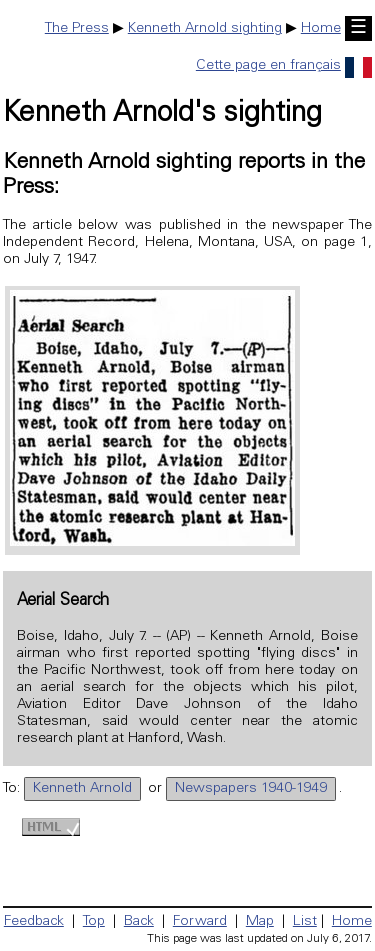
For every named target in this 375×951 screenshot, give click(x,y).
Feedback (34, 922)
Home (321, 29)
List (305, 922)
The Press (77, 29)
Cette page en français (284, 66)
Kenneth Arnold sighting (205, 29)
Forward (200, 922)
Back (139, 922)
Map (260, 922)
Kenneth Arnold (82, 789)
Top (94, 922)
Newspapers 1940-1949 (251, 789)
